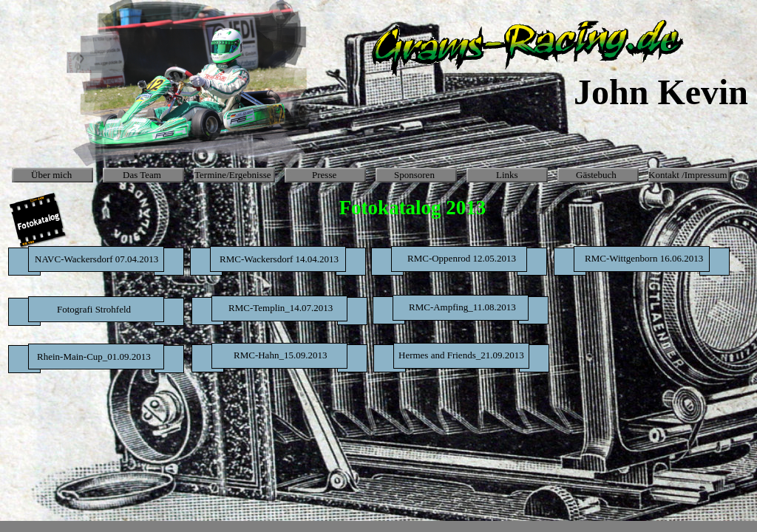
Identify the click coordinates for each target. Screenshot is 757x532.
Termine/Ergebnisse (233, 175)
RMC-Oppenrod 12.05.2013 (462, 258)
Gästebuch (596, 175)
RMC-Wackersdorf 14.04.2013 (279, 259)
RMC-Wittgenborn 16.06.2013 (644, 258)
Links (507, 175)
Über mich (51, 175)
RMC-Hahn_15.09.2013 (280, 355)
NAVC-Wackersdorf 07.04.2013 (96, 259)
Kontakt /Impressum (688, 175)
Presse (324, 175)
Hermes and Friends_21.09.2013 (461, 355)
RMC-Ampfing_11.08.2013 (462, 307)
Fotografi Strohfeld (94, 309)
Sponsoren (414, 175)
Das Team (142, 175)
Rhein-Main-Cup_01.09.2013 (94, 357)
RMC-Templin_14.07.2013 (281, 308)
